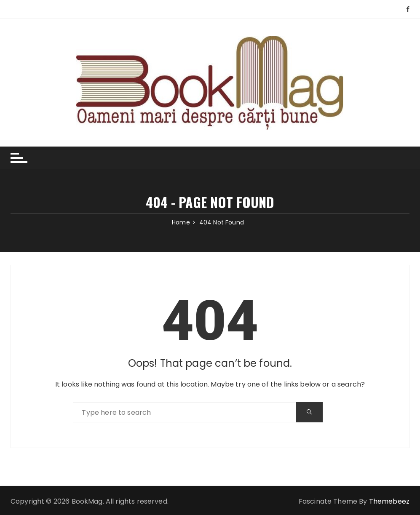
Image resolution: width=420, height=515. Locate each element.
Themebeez (389, 501)
